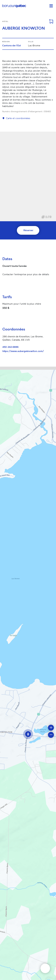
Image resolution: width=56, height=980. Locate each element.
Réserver (28, 230)
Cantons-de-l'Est (12, 45)
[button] (28, 734)
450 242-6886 (10, 347)
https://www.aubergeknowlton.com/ (23, 351)
